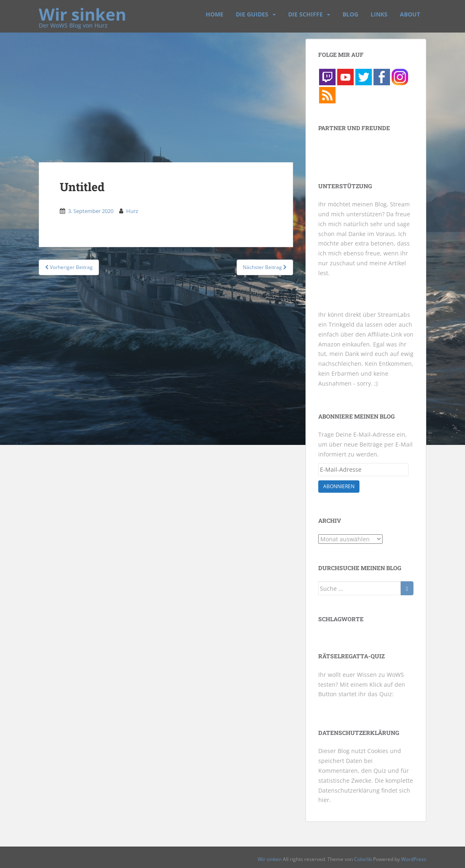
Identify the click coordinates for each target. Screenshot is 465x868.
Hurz (132, 211)
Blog (350, 14)
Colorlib (363, 859)
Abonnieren (339, 486)
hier (324, 800)
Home (215, 14)
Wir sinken (82, 10)
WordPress (414, 859)
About (410, 14)
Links (379, 14)
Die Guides (252, 14)
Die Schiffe (305, 14)
